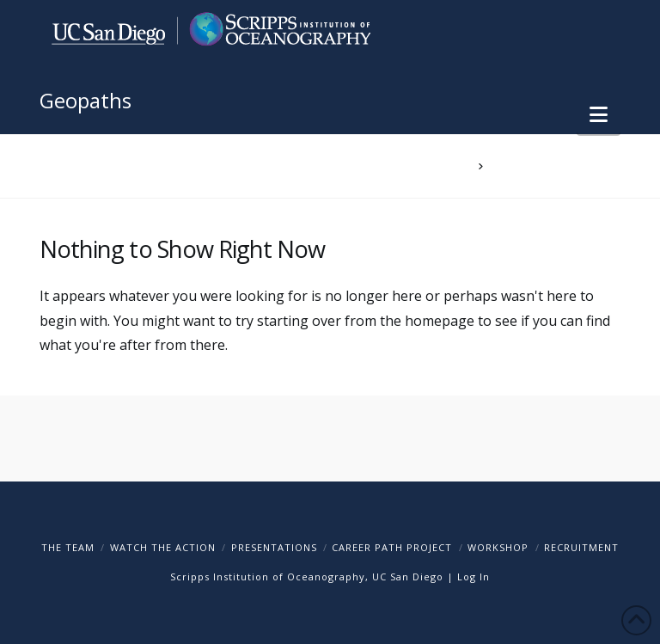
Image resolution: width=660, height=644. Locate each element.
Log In (474, 577)
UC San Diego (408, 577)
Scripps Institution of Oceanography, (269, 577)
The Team (68, 547)
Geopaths (86, 101)
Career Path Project (392, 547)
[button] (599, 114)
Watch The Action (163, 547)
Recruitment (581, 547)
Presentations (274, 547)
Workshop (498, 547)
